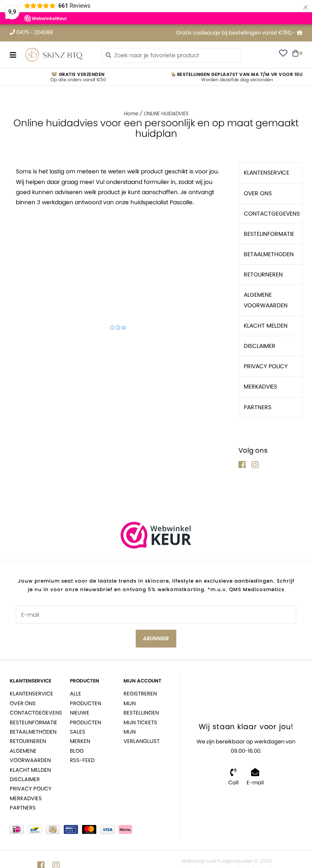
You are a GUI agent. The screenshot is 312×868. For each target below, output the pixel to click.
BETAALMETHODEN (269, 254)
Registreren (140, 694)
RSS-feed (82, 760)
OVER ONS (258, 193)
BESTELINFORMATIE (269, 234)
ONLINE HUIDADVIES (166, 113)
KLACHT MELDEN (266, 326)
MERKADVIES (260, 386)
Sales (78, 732)
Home (131, 113)
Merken (80, 741)
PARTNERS (258, 407)
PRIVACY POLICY (266, 366)
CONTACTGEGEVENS (272, 214)
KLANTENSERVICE (266, 173)
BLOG (77, 751)
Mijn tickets (140, 722)
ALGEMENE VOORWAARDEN (266, 300)
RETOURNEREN (263, 274)
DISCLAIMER (260, 346)
